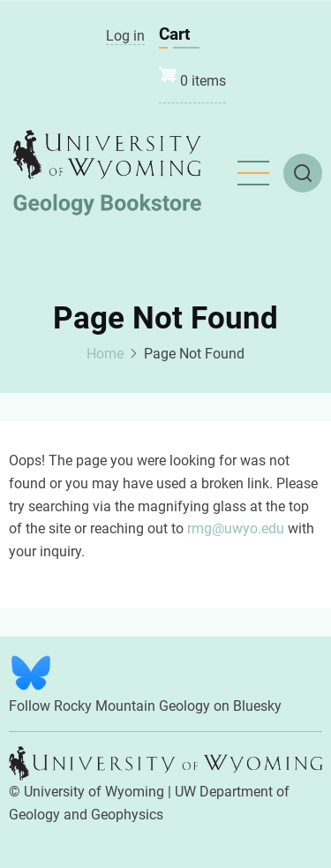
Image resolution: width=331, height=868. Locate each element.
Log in (125, 36)
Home (105, 354)
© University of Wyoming (87, 792)
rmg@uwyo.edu (236, 528)
